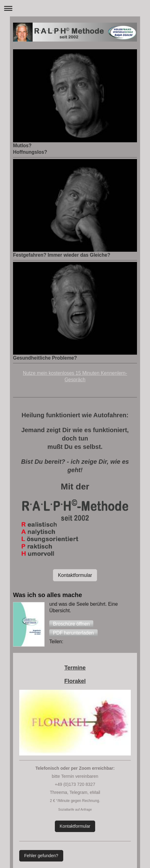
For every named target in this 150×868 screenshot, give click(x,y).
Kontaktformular (75, 575)
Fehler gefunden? (41, 856)
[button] (71, 624)
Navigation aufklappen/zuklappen (75, 8)
